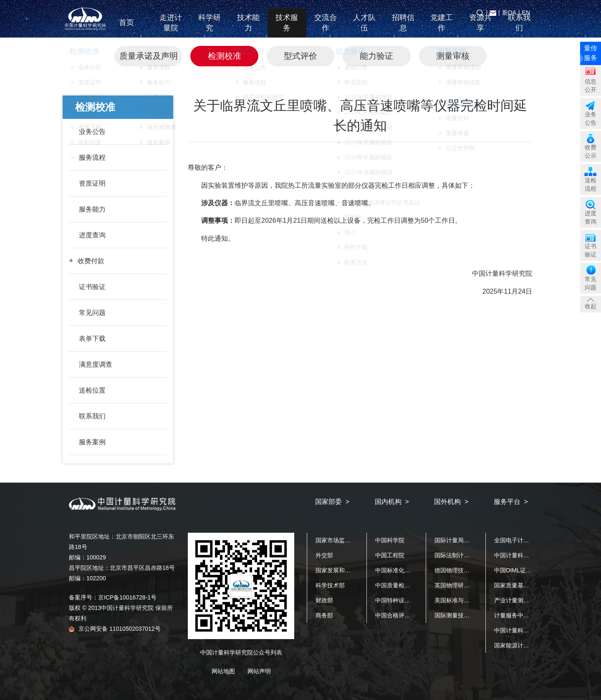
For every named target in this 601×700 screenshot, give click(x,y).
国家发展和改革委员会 (345, 570)
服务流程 (92, 157)
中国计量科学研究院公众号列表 (241, 652)
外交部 (324, 555)
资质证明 (92, 183)
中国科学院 (390, 540)
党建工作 (442, 28)
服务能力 (92, 209)
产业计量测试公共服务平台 (529, 600)
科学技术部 (330, 585)
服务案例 (92, 442)
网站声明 (259, 671)
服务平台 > (511, 502)
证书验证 (92, 287)
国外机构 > (451, 502)
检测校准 (225, 56)
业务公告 (92, 132)
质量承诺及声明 (149, 56)
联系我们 (519, 28)
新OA (509, 13)
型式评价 (300, 56)
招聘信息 (403, 28)
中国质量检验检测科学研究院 (413, 585)
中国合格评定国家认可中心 (410, 615)
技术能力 (248, 28)
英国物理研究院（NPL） (466, 585)
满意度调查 (96, 364)
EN (526, 13)
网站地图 (223, 671)
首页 (132, 28)
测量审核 (453, 56)
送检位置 (92, 390)
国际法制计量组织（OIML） (471, 555)
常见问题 (92, 313)
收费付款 (91, 261)
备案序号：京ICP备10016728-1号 (113, 597)
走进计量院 (171, 28)
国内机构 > (392, 502)
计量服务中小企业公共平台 (529, 615)
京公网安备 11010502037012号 (115, 629)
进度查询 (92, 235)
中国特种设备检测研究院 (407, 600)
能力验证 (376, 56)
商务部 (324, 615)
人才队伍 (364, 28)
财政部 (324, 600)
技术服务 (287, 28)
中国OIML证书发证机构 (525, 570)
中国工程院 (390, 555)
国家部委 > (332, 502)
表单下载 (92, 339)
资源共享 (480, 28)
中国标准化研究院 (399, 570)
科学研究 (210, 28)
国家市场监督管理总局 (345, 540)
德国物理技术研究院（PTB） (472, 570)
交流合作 (326, 28)
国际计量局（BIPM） (462, 540)
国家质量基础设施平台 (523, 585)
